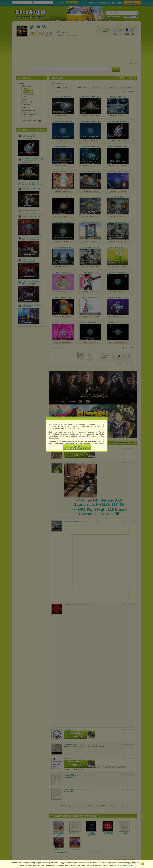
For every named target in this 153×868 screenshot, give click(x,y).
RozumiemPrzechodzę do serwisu (77, 447)
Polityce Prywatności (125, 865)
